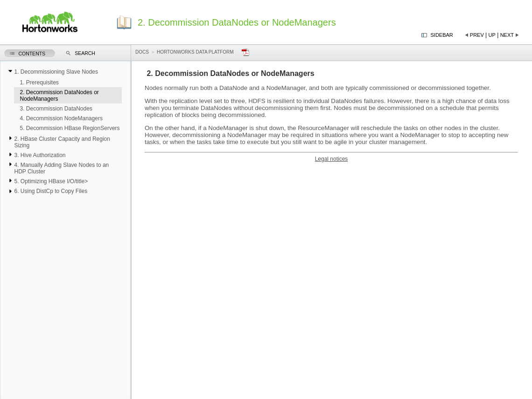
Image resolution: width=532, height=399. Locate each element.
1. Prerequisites (39, 83)
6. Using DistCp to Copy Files (51, 191)
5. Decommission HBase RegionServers (70, 128)
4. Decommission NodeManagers (61, 118)
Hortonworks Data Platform (195, 52)
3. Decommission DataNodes (56, 109)
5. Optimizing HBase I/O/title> (51, 181)
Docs (142, 52)
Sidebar (442, 35)
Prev (477, 35)
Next (507, 35)
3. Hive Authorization (40, 155)
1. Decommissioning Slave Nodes (56, 72)
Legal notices (332, 159)
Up (492, 35)
